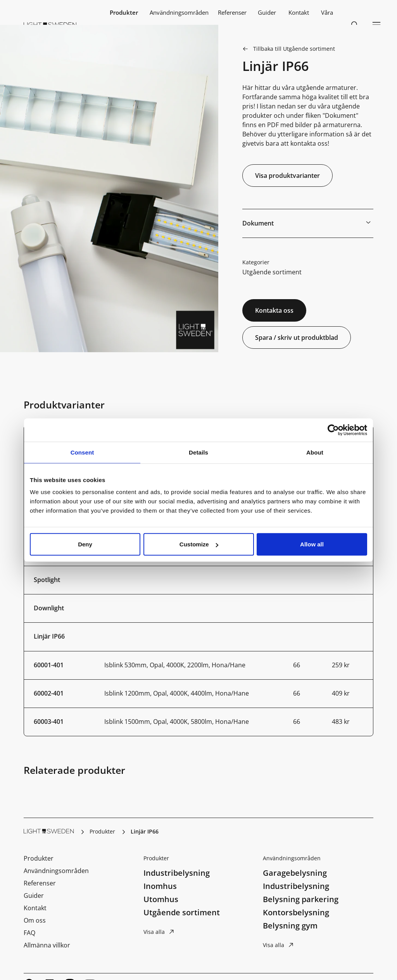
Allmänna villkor (47, 945)
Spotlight (47, 580)
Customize (199, 544)
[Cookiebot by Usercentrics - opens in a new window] (333, 430)
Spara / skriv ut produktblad (297, 338)
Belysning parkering (301, 899)
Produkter (124, 12)
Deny (85, 544)
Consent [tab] (82, 452)
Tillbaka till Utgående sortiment (294, 49)
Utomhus (161, 899)
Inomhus (160, 886)
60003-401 (49, 722)
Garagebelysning (295, 873)
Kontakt (299, 12)
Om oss (35, 920)
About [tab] (315, 452)
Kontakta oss (274, 310)
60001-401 (49, 665)
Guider (267, 12)
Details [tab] (198, 452)
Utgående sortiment (272, 272)
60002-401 (49, 693)
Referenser (232, 12)
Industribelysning (177, 873)
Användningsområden (179, 12)
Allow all (312, 544)
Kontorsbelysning (296, 912)
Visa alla (154, 932)
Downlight (49, 608)
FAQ (29, 933)
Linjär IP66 (49, 636)
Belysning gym (290, 926)
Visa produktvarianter (287, 176)
